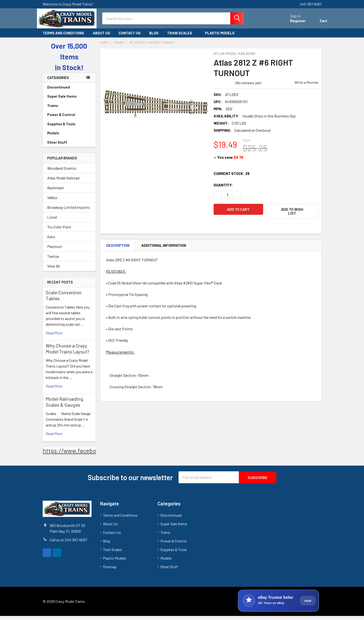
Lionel (52, 221)
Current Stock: (232, 178)
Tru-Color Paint (59, 231)
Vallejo (52, 202)
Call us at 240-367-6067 (69, 544)
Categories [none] (58, 82)
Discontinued (59, 91)
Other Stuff (69, 147)
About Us (101, 37)
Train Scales (182, 37)
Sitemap (110, 571)
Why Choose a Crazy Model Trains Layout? (67, 353)
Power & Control (69, 119)
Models (69, 137)
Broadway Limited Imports (69, 212)
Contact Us (130, 37)
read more (54, 337)
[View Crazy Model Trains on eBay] (278, 605)
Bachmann (56, 192)
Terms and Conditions (63, 37)
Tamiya (53, 260)
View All (53, 270)
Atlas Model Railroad (63, 182)
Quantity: (223, 189)
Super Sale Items (69, 100)
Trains (69, 110)
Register (292, 24)
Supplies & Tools (69, 128)
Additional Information (164, 249)
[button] (292, 215)
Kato (51, 241)
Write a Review (306, 87)
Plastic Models (222, 37)
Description (118, 249)
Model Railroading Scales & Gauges (64, 406)
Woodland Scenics (62, 172)
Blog (154, 37)
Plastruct (55, 251)
